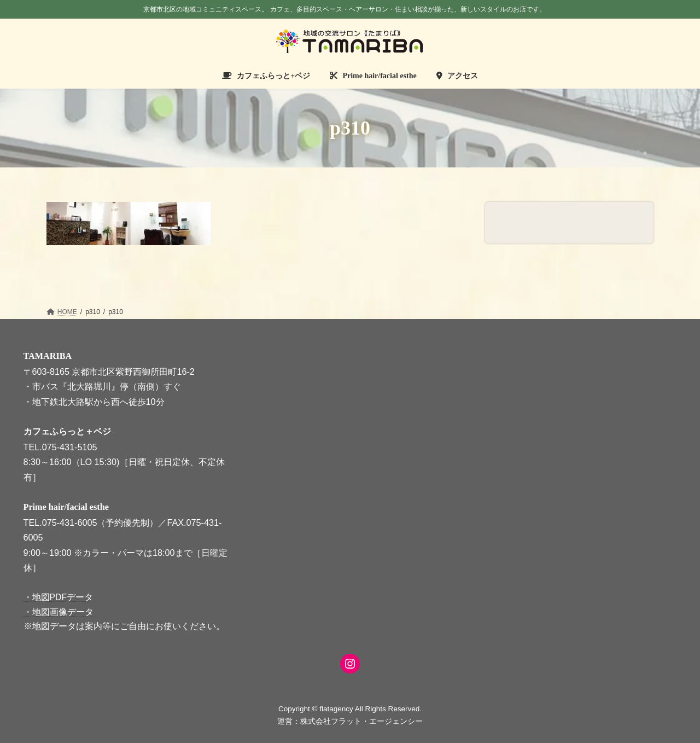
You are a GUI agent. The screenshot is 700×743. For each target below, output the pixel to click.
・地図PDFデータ (59, 597)
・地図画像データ (59, 611)
